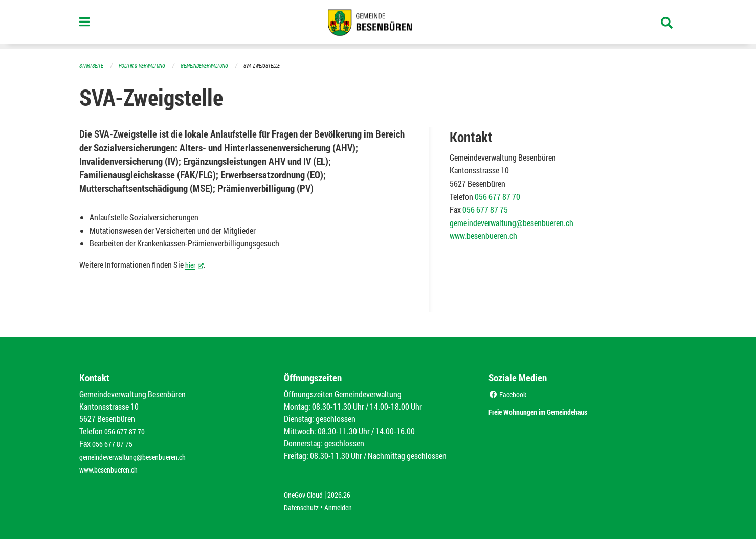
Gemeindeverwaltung (215, 65)
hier (196, 264)
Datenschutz (304, 504)
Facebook (510, 394)
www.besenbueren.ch (483, 235)
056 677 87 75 (485, 209)
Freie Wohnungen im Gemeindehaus (556, 410)
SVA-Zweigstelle (276, 65)
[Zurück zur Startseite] (378, 25)
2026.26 (346, 492)
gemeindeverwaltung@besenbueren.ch (512, 222)
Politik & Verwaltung (147, 65)
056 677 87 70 (497, 196)
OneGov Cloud (306, 492)
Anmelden (346, 504)
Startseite (93, 65)
